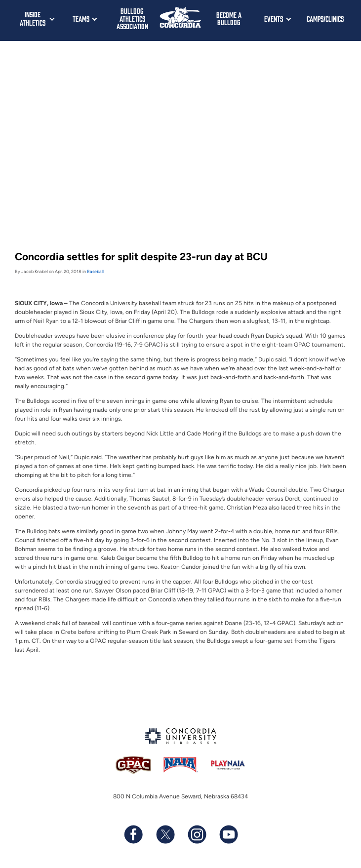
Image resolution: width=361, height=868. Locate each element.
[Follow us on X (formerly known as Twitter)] (165, 834)
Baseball (95, 271)
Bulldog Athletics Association (132, 18)
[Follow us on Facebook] (133, 834)
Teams (81, 19)
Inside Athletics (33, 18)
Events (274, 19)
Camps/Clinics (325, 19)
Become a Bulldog (229, 19)
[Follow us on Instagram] (197, 834)
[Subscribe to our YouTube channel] (228, 834)
